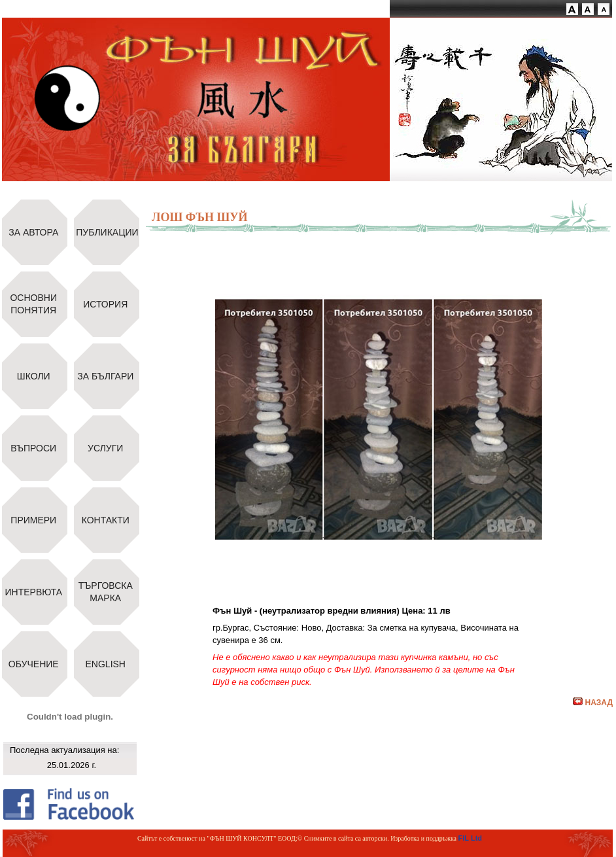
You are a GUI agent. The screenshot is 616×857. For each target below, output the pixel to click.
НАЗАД (593, 703)
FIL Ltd (470, 838)
